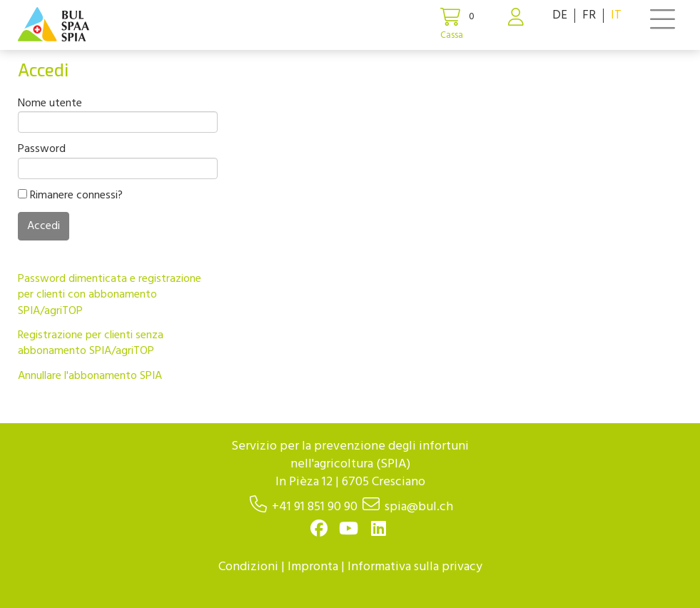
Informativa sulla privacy (415, 567)
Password (42, 149)
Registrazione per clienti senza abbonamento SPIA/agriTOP (91, 343)
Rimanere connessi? (70, 196)
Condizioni (248, 567)
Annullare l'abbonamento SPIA (90, 376)
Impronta (313, 567)
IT (616, 15)
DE (560, 15)
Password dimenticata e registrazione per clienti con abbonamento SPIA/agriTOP (110, 295)
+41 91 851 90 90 (315, 507)
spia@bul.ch (419, 507)
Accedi (44, 226)
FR (589, 15)
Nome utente (50, 103)
